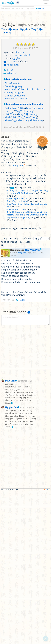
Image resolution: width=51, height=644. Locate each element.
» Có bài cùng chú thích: (20, 289)
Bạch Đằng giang (13, 137)
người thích (11, 115)
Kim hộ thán (11, 168)
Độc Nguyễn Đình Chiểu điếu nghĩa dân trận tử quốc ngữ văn (24, 142)
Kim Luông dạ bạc (14, 171)
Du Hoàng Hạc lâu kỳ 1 (18, 300)
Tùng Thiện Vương (35, 159)
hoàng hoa (18, 267)
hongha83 (17, 178)
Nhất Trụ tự (11, 165)
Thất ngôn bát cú (21, 106)
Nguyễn (16, 109)
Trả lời (10, 121)
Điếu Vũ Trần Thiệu (16, 311)
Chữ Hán (19, 103)
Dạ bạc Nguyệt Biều (15, 146)
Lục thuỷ (9, 162)
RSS (47, 642)
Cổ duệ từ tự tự (13, 134)
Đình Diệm (11, 533)
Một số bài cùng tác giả (18, 130)
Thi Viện (8, 3)
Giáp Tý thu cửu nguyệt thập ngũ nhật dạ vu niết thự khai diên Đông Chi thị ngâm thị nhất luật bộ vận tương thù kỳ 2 (28, 316)
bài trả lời (10, 112)
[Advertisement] (26, 41)
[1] (4, 277)
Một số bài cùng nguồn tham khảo (24, 155)
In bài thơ (12, 124)
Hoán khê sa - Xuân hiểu (17, 149)
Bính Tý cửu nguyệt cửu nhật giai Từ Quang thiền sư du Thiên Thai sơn (27, 293)
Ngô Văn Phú (33, 402)
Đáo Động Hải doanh (17, 302)
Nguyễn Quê (11, 559)
